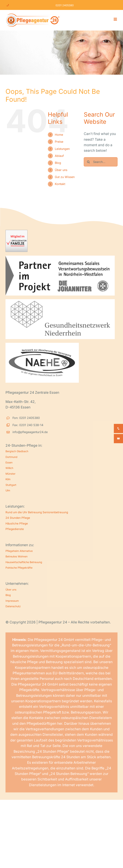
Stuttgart (11, 485)
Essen (9, 462)
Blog (58, 163)
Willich (9, 468)
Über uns (61, 170)
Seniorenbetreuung (55, 512)
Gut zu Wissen (65, 177)
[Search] (88, 162)
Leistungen (62, 149)
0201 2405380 (65, 5)
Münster (10, 474)
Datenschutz (13, 606)
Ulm (8, 490)
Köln (8, 479)
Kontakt (60, 184)
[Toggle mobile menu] (116, 19)
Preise (59, 142)
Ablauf (59, 156)
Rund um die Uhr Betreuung (24, 512)
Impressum (12, 601)
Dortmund (11, 457)
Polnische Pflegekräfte (19, 568)
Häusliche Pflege (17, 523)
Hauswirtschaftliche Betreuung (24, 562)
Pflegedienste (15, 529)
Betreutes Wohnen (16, 556)
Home (59, 135)
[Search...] (101, 162)
